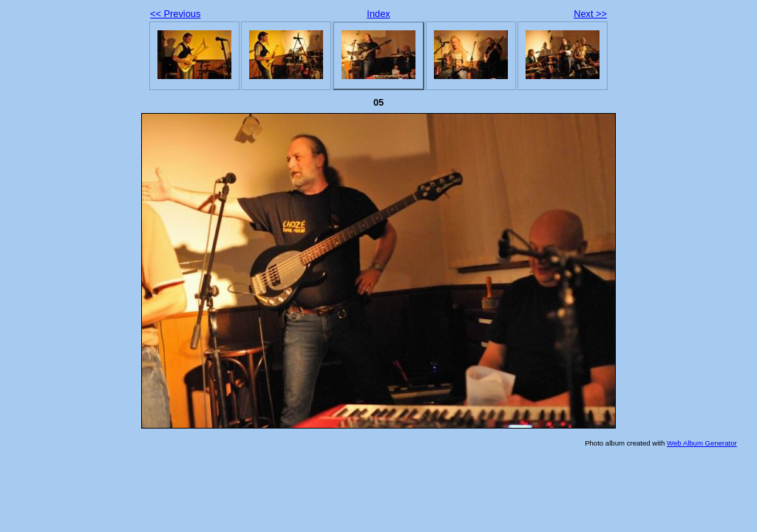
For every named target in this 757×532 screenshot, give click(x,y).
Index (378, 14)
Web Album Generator (702, 443)
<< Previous (175, 14)
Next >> (590, 14)
